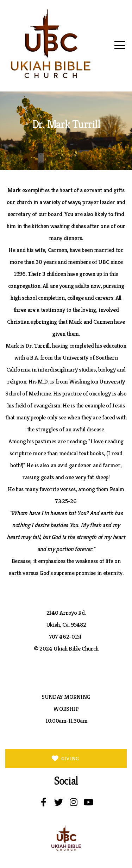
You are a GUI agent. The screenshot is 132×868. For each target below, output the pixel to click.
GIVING (65, 758)
